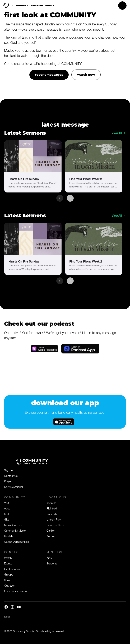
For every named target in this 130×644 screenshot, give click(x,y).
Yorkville (51, 503)
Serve (7, 580)
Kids (49, 558)
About (8, 508)
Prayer (8, 481)
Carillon (51, 530)
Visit (7, 503)
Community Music (15, 530)
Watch (8, 558)
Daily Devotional (13, 487)
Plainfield (52, 508)
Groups (9, 574)
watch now (86, 75)
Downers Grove (56, 525)
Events (8, 563)
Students (52, 563)
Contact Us (11, 476)
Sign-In (8, 470)
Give (7, 519)
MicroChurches (13, 525)
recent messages (49, 75)
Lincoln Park (54, 519)
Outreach (10, 585)
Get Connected (13, 569)
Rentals (9, 536)
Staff (7, 514)
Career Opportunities (17, 541)
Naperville (52, 514)
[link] (33, 166)
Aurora (50, 536)
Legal (7, 616)
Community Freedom (17, 591)
